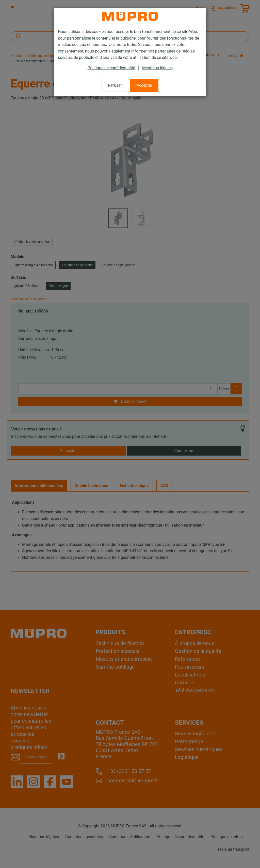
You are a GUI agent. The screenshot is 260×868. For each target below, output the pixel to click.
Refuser (115, 85)
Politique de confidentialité (111, 68)
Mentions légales (157, 68)
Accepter (144, 85)
